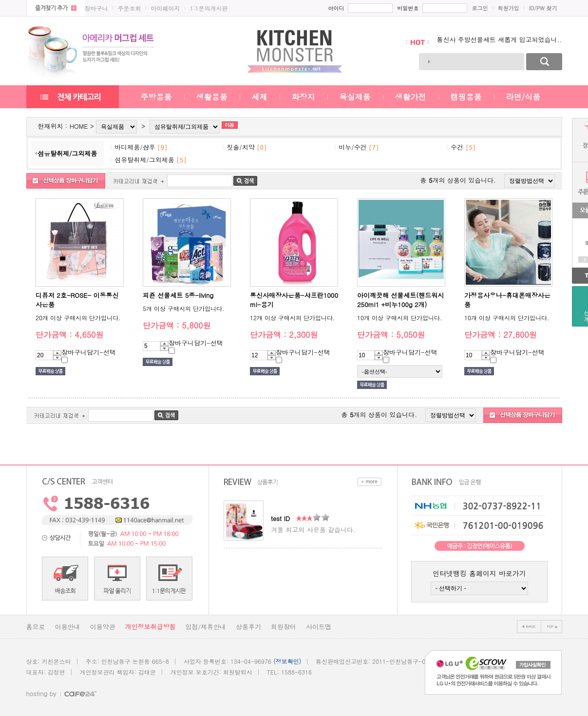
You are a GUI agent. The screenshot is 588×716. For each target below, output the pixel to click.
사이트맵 (319, 627)
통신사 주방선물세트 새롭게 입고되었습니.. (500, 42)
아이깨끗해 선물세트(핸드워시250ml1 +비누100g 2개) (400, 300)
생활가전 (411, 97)
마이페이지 (166, 8)
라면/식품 (523, 97)
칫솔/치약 (240, 147)
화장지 (303, 97)
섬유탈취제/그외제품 (67, 153)
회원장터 (284, 627)
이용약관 (103, 627)
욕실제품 (355, 97)
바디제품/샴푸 (135, 147)
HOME (79, 126)
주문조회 (130, 8)
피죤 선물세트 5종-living (178, 295)
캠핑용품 (466, 97)
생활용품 (212, 97)
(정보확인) (287, 661)
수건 (457, 147)
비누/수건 (352, 147)
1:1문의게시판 (209, 8)
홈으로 (36, 627)
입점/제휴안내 (206, 627)
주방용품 (156, 97)
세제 (260, 97)
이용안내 (68, 627)
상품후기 (248, 627)
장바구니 (96, 8)
